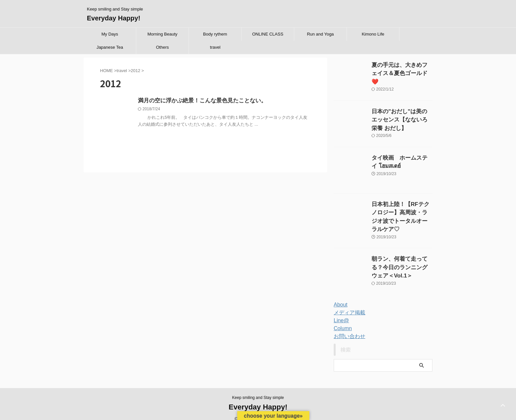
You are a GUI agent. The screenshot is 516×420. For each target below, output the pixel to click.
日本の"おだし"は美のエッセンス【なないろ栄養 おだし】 (401, 118)
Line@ (340, 312)
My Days (110, 34)
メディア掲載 (348, 304)
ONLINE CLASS (268, 34)
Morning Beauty (162, 34)
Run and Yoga (321, 34)
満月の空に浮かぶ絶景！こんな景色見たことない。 (198, 101)
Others (162, 47)
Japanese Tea (110, 47)
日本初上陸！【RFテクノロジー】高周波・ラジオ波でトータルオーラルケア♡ (401, 211)
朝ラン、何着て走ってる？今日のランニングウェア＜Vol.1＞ (401, 258)
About (340, 297)
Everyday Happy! (114, 18)
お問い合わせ (348, 328)
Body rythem (215, 34)
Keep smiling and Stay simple (258, 389)
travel (215, 47)
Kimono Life (373, 34)
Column (342, 320)
